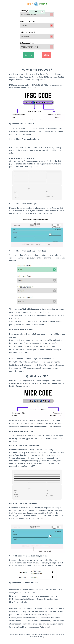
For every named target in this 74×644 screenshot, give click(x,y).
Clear (46, 55)
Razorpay (41, 637)
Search (28, 55)
